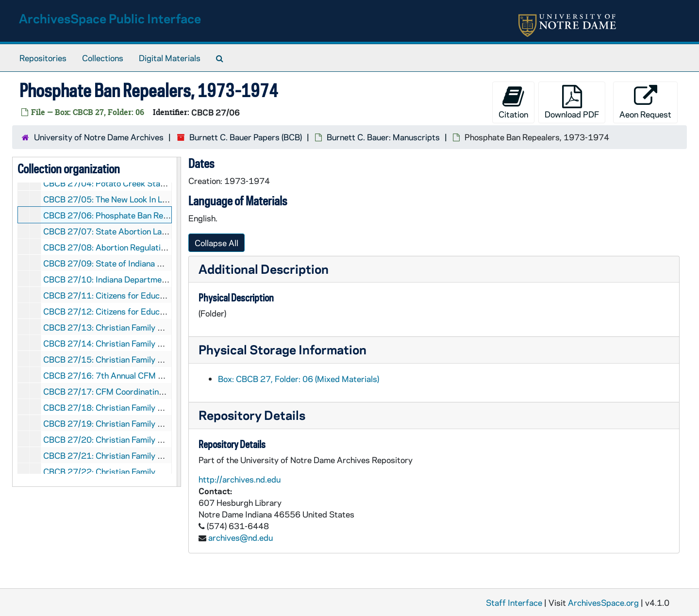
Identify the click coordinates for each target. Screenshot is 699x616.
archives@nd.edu (241, 537)
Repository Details (252, 415)
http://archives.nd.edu (240, 479)
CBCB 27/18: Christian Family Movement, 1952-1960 (145, 407)
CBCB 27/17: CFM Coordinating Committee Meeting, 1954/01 (161, 391)
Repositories (43, 58)
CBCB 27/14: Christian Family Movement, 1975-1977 (145, 343)
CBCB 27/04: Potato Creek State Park (115, 183)
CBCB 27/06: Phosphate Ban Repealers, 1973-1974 (142, 215)
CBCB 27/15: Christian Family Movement (120, 359)
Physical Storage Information (283, 349)
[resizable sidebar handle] (179, 322)
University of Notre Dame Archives (99, 137)
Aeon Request (645, 102)
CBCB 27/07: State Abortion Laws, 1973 (120, 231)
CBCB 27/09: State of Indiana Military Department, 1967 (150, 263)
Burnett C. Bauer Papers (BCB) (246, 137)
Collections (103, 58)
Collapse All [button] (216, 243)
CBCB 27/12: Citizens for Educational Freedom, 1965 (144, 311)
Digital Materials (170, 58)
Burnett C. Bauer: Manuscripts (383, 137)
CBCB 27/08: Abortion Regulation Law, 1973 (127, 247)
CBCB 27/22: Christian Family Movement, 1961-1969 (145, 471)
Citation (513, 102)
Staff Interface (514, 602)
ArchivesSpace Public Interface (110, 18)
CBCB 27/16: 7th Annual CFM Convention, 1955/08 (141, 375)
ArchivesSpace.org (603, 602)
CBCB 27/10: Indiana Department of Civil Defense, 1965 (149, 279)
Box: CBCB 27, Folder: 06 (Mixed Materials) (299, 379)
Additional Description (264, 269)
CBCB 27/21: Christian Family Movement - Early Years (145, 455)
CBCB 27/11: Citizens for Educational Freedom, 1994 (144, 295)
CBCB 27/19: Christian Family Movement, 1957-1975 (145, 423)
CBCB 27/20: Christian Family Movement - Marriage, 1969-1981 (165, 439)
